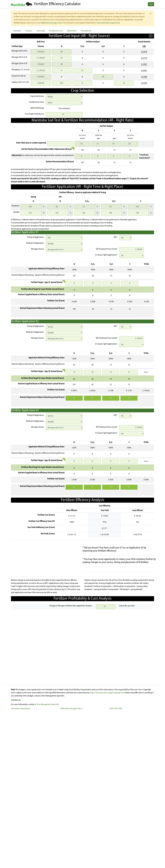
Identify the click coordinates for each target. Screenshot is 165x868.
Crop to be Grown (37, 96)
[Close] (150, 14)
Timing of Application (35, 237)
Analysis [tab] (29, 31)
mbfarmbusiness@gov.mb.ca (51, 23)
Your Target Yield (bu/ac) (34, 114)
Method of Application (35, 243)
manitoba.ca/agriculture (20, 864)
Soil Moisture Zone (36, 102)
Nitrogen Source (37, 249)
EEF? (116, 237)
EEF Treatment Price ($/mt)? (107, 249)
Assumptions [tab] (86, 31)
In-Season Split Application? (106, 255)
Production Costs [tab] (56, 31)
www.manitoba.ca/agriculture (108, 23)
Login (151, 4)
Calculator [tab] (17, 31)
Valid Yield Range (37, 108)
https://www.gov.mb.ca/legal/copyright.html (107, 849)
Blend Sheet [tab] (72, 31)
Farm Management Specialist (48, 860)
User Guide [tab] (41, 31)
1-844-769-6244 (116, 864)
